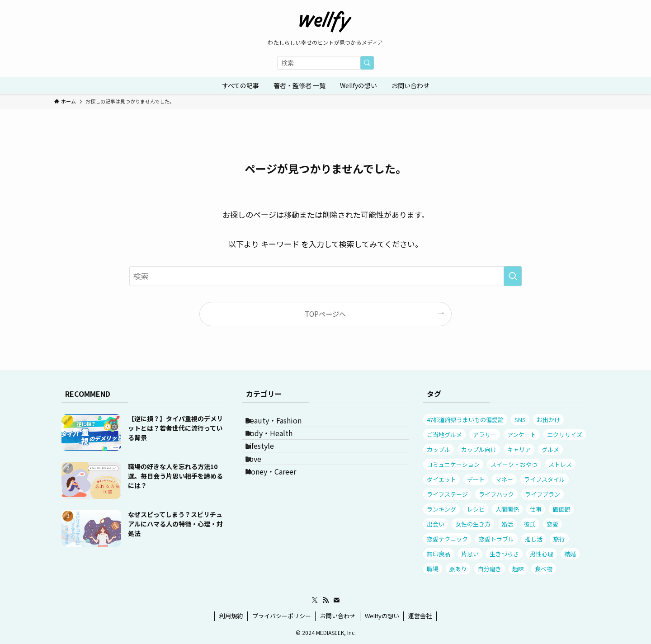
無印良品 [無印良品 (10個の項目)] (439, 554)
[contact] (336, 600)
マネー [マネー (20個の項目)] (504, 479)
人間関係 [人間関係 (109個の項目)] (507, 509)
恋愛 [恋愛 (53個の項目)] (552, 524)
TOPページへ (325, 314)
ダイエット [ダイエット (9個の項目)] (441, 479)
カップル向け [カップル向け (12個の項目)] (479, 449)
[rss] (325, 600)
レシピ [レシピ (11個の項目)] (476, 509)
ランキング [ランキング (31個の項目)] (441, 509)
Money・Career (281, 510)
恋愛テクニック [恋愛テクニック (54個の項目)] (447, 539)
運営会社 (420, 616)
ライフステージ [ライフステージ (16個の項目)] (447, 494)
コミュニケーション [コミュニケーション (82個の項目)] (453, 464)
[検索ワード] (325, 63)
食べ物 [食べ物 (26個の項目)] (544, 569)
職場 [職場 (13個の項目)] (433, 569)
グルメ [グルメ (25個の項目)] (550, 449)
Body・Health (279, 446)
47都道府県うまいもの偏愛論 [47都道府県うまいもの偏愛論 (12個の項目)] (465, 420)
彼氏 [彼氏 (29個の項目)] (530, 524)
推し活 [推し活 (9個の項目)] (534, 539)
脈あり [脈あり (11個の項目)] (458, 569)
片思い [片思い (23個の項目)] (470, 554)
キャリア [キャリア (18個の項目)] (519, 449)
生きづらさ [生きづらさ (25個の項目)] (504, 554)
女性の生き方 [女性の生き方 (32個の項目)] (473, 524)
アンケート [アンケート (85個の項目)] (522, 435)
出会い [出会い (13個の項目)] (436, 524)
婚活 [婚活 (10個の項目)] (507, 524)
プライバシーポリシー (282, 616)
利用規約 (231, 616)
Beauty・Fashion (283, 424)
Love (263, 489)
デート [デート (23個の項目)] (476, 479)
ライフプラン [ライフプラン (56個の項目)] (542, 494)
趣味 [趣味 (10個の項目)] (518, 569)
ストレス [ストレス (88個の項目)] (560, 464)
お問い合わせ (338, 616)
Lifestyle (269, 467)
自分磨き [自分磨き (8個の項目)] (490, 569)
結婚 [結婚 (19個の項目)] (570, 554)
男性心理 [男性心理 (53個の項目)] (542, 554)
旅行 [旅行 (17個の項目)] (559, 539)
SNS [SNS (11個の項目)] (520, 420)
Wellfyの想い (382, 616)
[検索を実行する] (367, 63)
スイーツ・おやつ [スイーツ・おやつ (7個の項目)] (514, 464)
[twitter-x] (315, 600)
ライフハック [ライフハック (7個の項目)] (496, 494)
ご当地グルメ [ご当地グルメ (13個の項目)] (444, 435)
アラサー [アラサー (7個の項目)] (485, 435)
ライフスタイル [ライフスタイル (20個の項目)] (545, 479)
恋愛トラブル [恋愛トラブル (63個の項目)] (496, 539)
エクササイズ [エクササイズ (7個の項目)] (565, 435)
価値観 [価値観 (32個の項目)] (561, 509)
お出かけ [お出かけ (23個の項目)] (548, 420)
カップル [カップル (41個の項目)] (439, 449)
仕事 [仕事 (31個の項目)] (536, 509)
